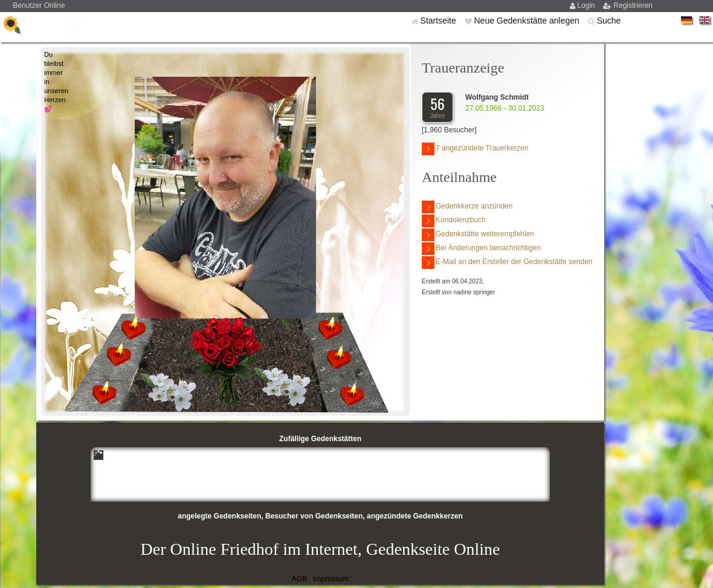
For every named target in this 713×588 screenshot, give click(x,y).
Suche (609, 21)
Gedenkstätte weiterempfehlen (478, 235)
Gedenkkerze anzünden (467, 207)
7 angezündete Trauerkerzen (475, 149)
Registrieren (633, 5)
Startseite (440, 21)
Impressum (331, 579)
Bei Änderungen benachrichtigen (481, 249)
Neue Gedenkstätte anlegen (527, 21)
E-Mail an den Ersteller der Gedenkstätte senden (507, 263)
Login (587, 5)
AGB (299, 579)
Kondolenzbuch (454, 221)
